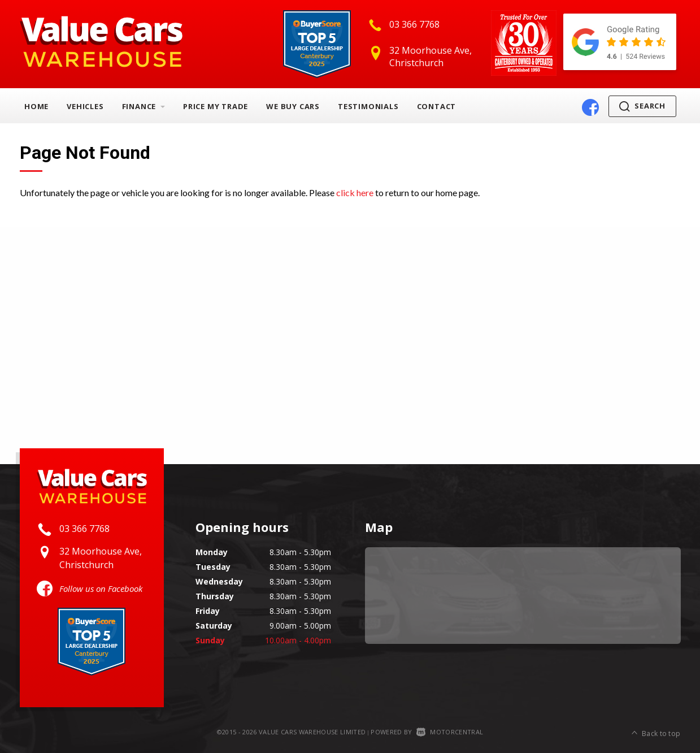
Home (36, 106)
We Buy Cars (293, 106)
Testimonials (368, 106)
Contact (437, 106)
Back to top (656, 732)
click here (355, 192)
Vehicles (85, 106)
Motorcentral (450, 732)
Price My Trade (216, 106)
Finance (144, 106)
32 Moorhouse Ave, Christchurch (431, 57)
